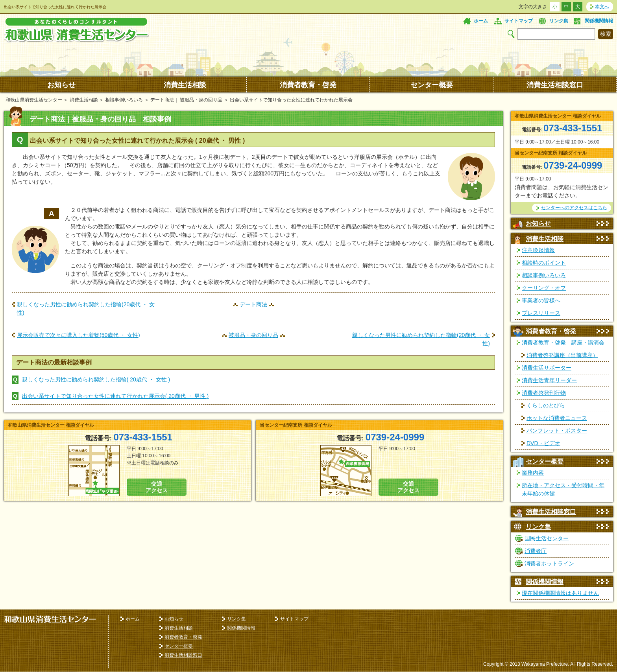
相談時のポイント (544, 263)
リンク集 (559, 21)
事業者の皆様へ (541, 300)
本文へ (602, 7)
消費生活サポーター (547, 368)
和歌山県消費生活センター (34, 100)
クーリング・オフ (544, 288)
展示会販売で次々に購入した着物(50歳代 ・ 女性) (79, 335)
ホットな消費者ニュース (557, 418)
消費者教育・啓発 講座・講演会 (563, 342)
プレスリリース (541, 313)
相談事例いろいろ (124, 100)
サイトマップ (519, 21)
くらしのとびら (546, 405)
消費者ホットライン (549, 563)
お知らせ (61, 85)
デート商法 (162, 100)
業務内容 (533, 473)
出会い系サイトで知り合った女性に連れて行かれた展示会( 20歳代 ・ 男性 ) (115, 396)
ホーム (481, 21)
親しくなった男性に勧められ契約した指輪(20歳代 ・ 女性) (86, 308)
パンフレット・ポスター (557, 431)
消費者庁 (536, 551)
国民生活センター (547, 538)
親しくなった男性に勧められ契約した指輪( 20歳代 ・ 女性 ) (96, 379)
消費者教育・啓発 (308, 85)
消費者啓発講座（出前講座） (562, 355)
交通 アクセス (157, 487)
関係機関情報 (599, 21)
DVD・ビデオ (543, 443)
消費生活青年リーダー (549, 380)
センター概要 (432, 85)
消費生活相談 (185, 85)
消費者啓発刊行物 (544, 393)
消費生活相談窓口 (555, 85)
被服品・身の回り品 (201, 100)
